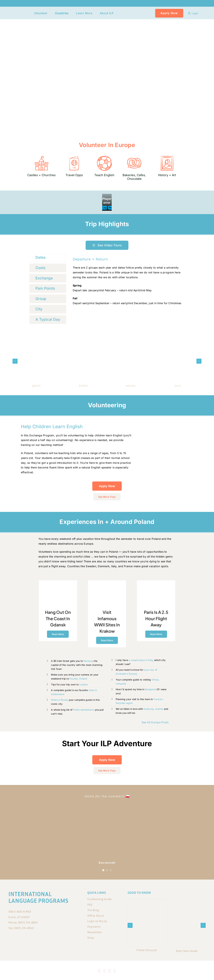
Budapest (150, 689)
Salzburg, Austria (153, 709)
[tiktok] (110, 971)
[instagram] (104, 971)
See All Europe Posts (155, 722)
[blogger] (115, 971)
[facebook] (99, 971)
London (84, 684)
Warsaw (88, 661)
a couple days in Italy (141, 660)
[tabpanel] (128, 281)
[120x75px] (23, 11)
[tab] (48, 258)
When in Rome (59, 700)
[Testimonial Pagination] (103, 870)
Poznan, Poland (78, 679)
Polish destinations (84, 710)
